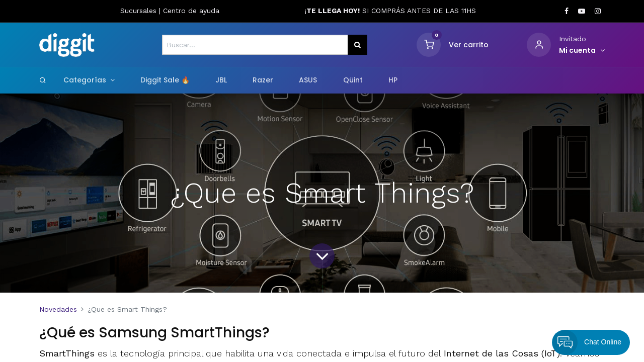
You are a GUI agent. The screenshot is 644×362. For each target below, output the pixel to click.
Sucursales (140, 11)
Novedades (58, 309)
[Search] (43, 80)
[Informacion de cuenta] (582, 51)
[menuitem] (165, 80)
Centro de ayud (189, 11)
